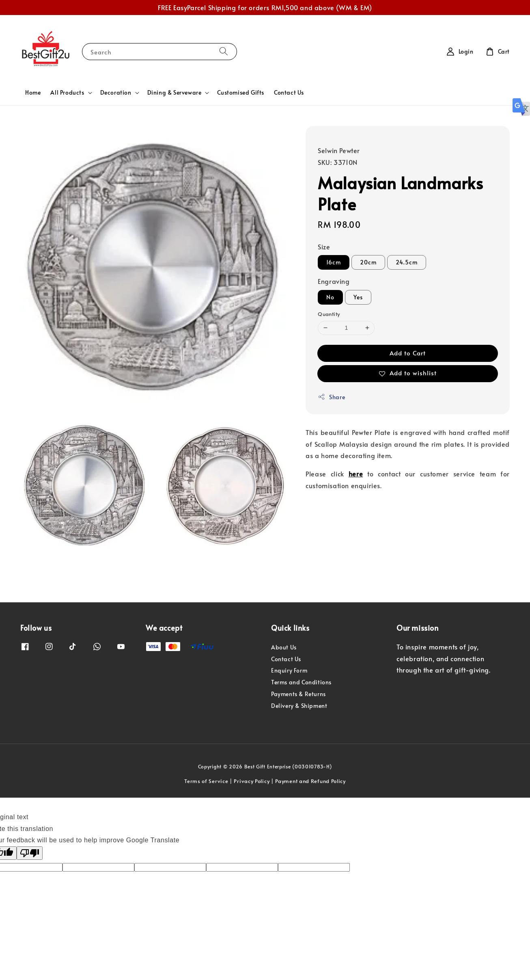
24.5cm (407, 262)
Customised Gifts (241, 92)
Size (324, 247)
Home (33, 92)
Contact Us (289, 92)
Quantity (329, 314)
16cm (334, 262)
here (356, 474)
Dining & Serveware (175, 93)
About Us (284, 647)
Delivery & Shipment (299, 706)
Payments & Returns (298, 694)
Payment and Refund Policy (310, 781)
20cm (368, 262)
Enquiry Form (289, 670)
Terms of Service (206, 781)
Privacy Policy (252, 781)
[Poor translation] (30, 853)
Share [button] (331, 397)
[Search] (224, 51)
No (330, 297)
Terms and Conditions (301, 682)
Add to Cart (408, 353)
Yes (358, 297)
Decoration (116, 93)
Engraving (334, 281)
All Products (67, 93)
